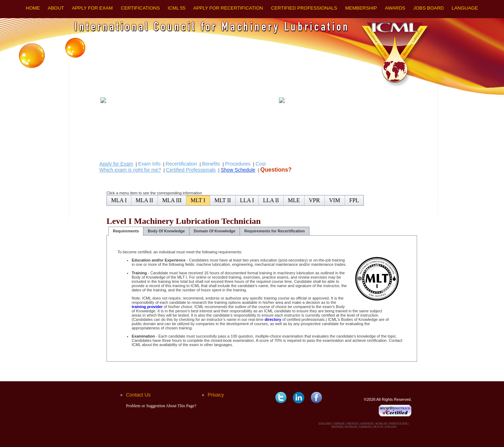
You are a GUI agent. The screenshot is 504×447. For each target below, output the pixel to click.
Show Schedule (238, 170)
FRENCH (352, 424)
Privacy (216, 395)
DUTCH (378, 427)
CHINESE (339, 424)
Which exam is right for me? (130, 170)
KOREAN (381, 424)
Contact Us (138, 395)
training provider (147, 307)
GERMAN (365, 427)
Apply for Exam (116, 164)
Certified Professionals (191, 170)
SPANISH (337, 427)
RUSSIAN (351, 427)
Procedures (238, 164)
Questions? (276, 170)
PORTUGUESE (399, 424)
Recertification (181, 164)
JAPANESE (367, 424)
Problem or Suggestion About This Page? (161, 406)
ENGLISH (325, 424)
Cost (261, 164)
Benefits (211, 164)
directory (273, 319)
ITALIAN (391, 427)
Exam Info (149, 164)
